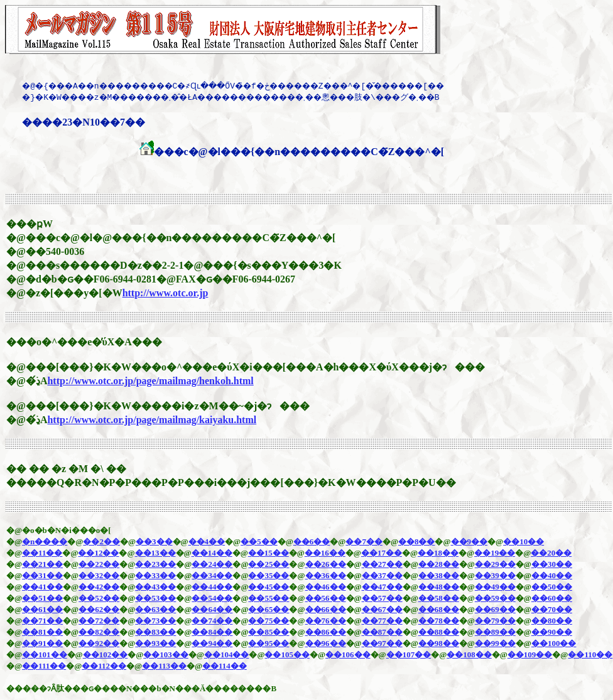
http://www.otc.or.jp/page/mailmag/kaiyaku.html (152, 420)
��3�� (154, 541)
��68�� (439, 609)
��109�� (530, 654)
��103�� (166, 654)
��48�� (439, 587)
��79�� (495, 621)
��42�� (99, 587)
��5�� (259, 541)
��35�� (269, 575)
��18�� (438, 553)
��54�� (212, 598)
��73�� (155, 621)
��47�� (382, 587)
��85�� (269, 632)
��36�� (326, 575)
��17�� (382, 553)
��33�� (155, 575)
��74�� (212, 621)
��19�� (495, 553)
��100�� (554, 643)
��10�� (523, 541)
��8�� (417, 541)
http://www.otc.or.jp (165, 293)
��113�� (164, 666)
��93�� (155, 643)
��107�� (409, 654)
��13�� (155, 553)
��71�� (42, 621)
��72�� (99, 621)
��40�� (552, 575)
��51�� (42, 598)
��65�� (269, 609)
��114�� (225, 666)
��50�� (552, 587)
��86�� (326, 632)
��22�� (99, 564)
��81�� (42, 632)
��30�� (552, 564)
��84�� (212, 632)
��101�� (45, 654)
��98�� (439, 643)
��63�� (155, 609)
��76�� (326, 621)
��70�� (552, 609)
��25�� (269, 564)
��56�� (326, 598)
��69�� (495, 609)
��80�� (552, 621)
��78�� (439, 621)
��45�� (269, 587)
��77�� (382, 621)
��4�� (207, 541)
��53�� (155, 598)
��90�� (552, 632)
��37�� (382, 575)
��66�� (326, 609)
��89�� (495, 632)
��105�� (287, 654)
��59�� (495, 598)
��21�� (42, 564)
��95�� (269, 643)
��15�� (269, 553)
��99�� (495, 643)
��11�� (42, 553)
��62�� (99, 609)
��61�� (42, 609)
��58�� (439, 598)
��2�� (101, 541)
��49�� (495, 587)
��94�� (212, 643)
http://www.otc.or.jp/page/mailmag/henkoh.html (150, 381)
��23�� (155, 564)
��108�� (469, 654)
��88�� (439, 632)
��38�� (439, 575)
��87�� (382, 632)
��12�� (98, 553)
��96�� (326, 643)
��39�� (495, 575)
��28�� (439, 564)
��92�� (99, 643)
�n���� (45, 541)
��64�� (212, 609)
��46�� (326, 587)
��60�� (552, 598)
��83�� (155, 632)
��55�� (269, 598)
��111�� (44, 666)
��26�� (326, 564)
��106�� (348, 654)
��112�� (104, 666)
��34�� (212, 575)
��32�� (99, 575)
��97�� (382, 643)
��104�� (227, 654)
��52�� (99, 598)
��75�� (269, 621)
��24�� (212, 564)
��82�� (99, 632)
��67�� (382, 609)
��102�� (106, 654)
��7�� (364, 541)
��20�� (551, 553)
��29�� (495, 564)
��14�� (212, 553)
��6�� (312, 541)
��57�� (382, 598)
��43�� (155, 587)
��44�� (212, 587)
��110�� (590, 654)
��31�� (42, 575)
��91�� (42, 643)
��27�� (382, 564)
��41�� (42, 587)
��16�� (325, 553)
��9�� (469, 541)
